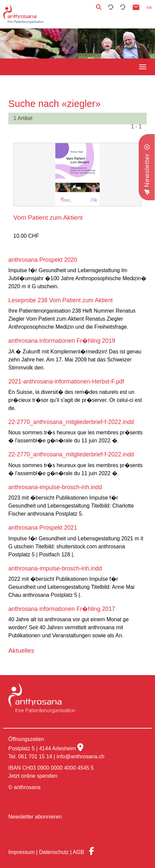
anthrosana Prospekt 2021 (43, 528)
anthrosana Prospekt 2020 (43, 260)
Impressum (21, 852)
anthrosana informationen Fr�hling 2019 (62, 341)
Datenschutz (54, 852)
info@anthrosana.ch (80, 756)
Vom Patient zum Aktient (48, 218)
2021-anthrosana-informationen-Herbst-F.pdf (66, 382)
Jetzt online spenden (33, 776)
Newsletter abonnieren (35, 817)
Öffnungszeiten (26, 739)
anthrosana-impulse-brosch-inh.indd (55, 487)
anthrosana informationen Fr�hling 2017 (62, 609)
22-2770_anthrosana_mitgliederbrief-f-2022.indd (71, 422)
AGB (78, 852)
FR (149, 8)
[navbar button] (143, 67)
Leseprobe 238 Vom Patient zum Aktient (60, 300)
